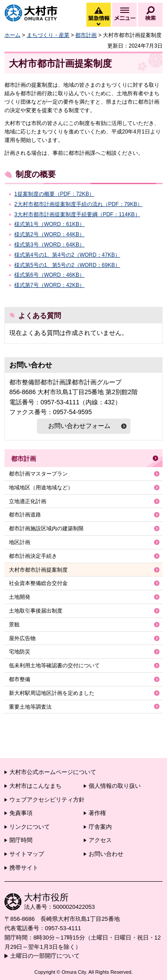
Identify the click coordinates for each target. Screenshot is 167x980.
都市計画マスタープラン (38, 474)
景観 (14, 625)
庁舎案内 (100, 827)
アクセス (100, 840)
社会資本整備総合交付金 (38, 583)
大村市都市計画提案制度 (38, 570)
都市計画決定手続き (33, 556)
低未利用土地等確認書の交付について (54, 665)
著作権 (97, 813)
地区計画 (20, 542)
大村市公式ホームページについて (53, 772)
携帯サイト (24, 868)
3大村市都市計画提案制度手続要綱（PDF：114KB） (77, 214)
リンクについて (30, 827)
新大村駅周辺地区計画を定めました (52, 693)
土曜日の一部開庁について (45, 956)
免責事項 (21, 813)
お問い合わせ (106, 854)
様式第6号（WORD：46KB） (49, 275)
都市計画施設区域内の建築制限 (46, 528)
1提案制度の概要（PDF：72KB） (54, 194)
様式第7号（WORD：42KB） (49, 285)
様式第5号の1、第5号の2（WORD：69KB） (67, 265)
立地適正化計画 (28, 501)
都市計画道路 (25, 515)
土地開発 (20, 597)
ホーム (12, 35)
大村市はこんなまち (35, 786)
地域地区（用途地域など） (41, 488)
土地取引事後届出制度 (36, 611)
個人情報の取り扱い (115, 786)
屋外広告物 (22, 638)
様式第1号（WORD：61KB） (49, 224)
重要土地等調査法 (30, 707)
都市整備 (20, 679)
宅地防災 (20, 652)
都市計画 (86, 35)
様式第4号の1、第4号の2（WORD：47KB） (67, 255)
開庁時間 (21, 840)
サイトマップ (27, 854)
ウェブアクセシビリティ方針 (47, 800)
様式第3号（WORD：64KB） (49, 245)
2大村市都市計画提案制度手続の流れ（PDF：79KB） (78, 204)
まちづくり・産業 (48, 35)
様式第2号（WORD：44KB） (49, 234)
